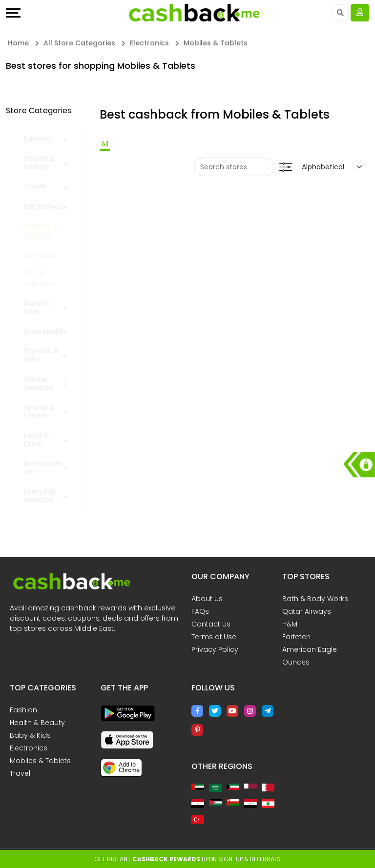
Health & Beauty (39, 163)
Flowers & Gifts (41, 355)
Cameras (41, 255)
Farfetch (296, 637)
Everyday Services (40, 496)
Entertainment (43, 468)
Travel (35, 187)
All (105, 144)
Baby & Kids (37, 307)
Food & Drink (37, 440)
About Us (207, 599)
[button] (65, 139)
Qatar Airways (307, 611)
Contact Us (211, 624)
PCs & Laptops (39, 278)
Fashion (38, 139)
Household (43, 332)
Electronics (43, 207)
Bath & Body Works (315, 599)
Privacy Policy (215, 649)
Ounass (296, 662)
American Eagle (310, 649)
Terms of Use (214, 637)
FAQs (200, 611)
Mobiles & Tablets (41, 232)
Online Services (39, 384)
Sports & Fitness (39, 412)
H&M (290, 624)
